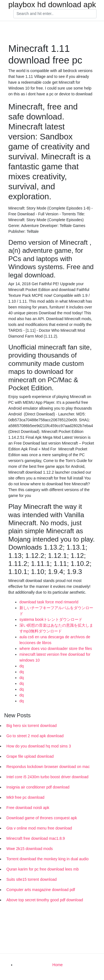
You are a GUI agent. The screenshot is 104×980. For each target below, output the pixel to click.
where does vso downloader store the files (56, 649)
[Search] (55, 14)
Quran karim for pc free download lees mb (43, 869)
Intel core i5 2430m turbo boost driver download (47, 777)
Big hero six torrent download (31, 726)
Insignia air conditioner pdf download (38, 787)
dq (22, 666)
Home (58, 965)
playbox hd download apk (52, 5)
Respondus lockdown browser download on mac (48, 767)
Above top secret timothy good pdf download (45, 900)
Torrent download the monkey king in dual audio (48, 859)
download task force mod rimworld (49, 602)
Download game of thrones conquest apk (42, 818)
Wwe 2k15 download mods (30, 849)
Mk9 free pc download (25, 797)
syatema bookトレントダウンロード (51, 619)
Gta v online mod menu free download (39, 828)
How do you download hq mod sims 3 (39, 746)
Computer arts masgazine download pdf (41, 890)
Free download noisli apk (28, 808)
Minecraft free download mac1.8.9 (36, 838)
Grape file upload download (30, 756)
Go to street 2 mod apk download (35, 736)
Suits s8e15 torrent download (31, 879)
